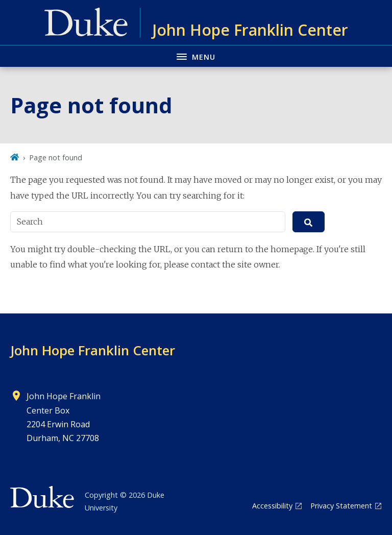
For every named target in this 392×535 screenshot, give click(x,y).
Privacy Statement (341, 506)
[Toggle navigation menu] (196, 56)
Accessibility (272, 506)
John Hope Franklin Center (93, 350)
